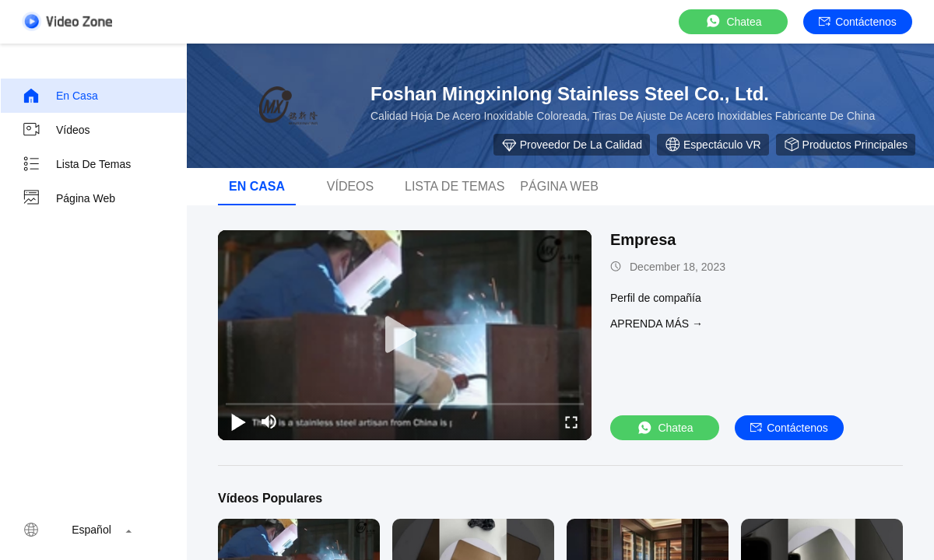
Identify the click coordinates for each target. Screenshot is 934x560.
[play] (405, 335)
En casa (60, 96)
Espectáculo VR (713, 145)
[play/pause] (238, 422)
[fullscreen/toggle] (571, 422)
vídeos (350, 186)
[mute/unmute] (269, 422)
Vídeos (56, 130)
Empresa (643, 240)
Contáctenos (858, 22)
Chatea (733, 21)
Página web (68, 198)
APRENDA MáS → (657, 324)
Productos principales (846, 145)
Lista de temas (76, 164)
